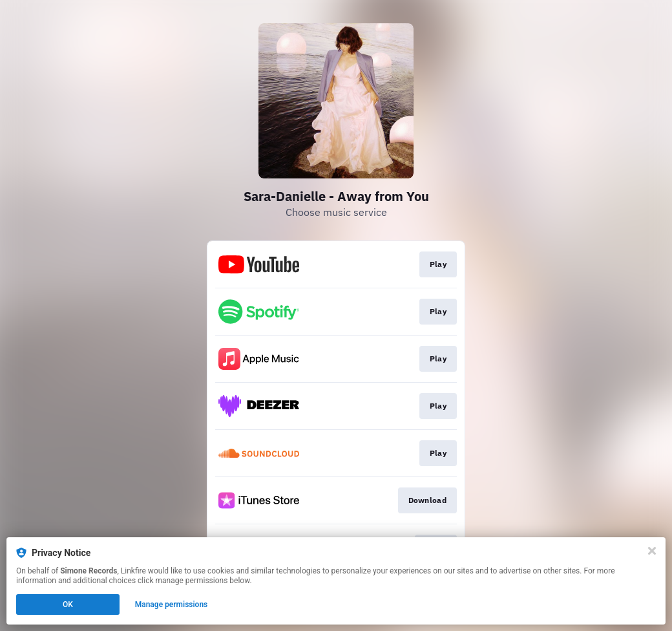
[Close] (652, 551)
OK (68, 604)
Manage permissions (172, 604)
